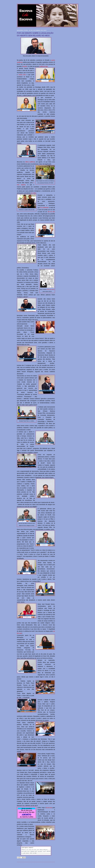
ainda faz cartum (51, 289)
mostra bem (22, 75)
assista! (25, 66)
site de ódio (51, 212)
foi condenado (44, 208)
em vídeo (34, 193)
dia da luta (49, 808)
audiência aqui (44, 66)
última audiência (30, 162)
